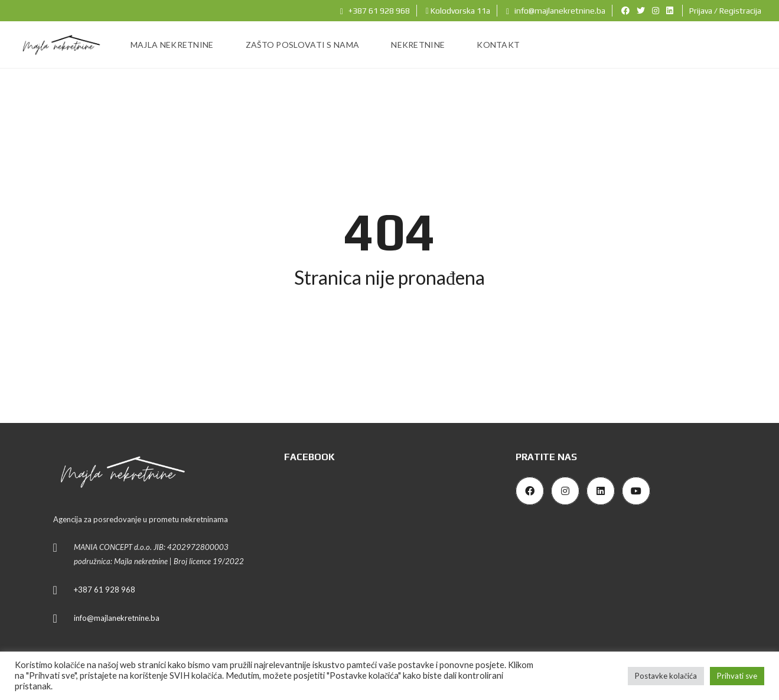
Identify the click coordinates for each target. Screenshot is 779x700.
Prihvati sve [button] (737, 676)
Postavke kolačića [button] (666, 676)
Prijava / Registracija (725, 11)
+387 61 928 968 (375, 11)
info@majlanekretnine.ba (556, 11)
